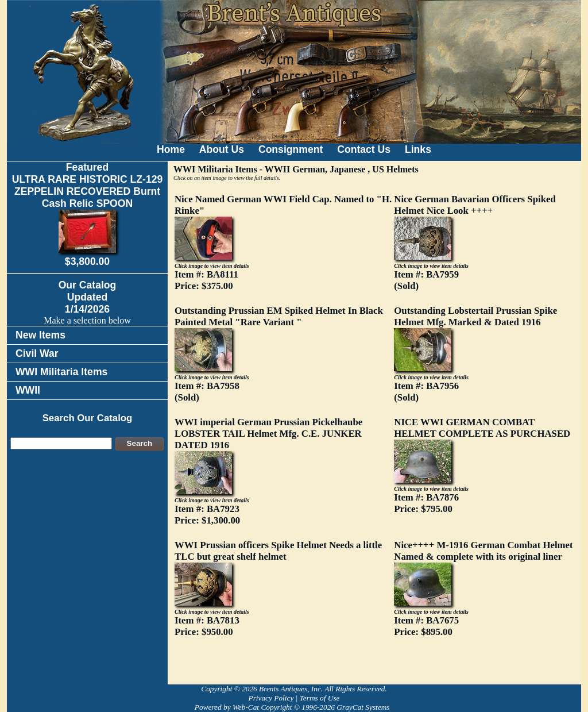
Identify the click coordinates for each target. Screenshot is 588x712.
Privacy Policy (271, 698)
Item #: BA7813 (207, 626)
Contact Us (364, 149)
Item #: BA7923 (207, 515)
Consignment (291, 149)
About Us (222, 149)
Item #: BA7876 (426, 503)
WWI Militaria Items (61, 372)
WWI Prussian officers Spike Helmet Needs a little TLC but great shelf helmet (278, 551)
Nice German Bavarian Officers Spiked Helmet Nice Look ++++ (475, 205)
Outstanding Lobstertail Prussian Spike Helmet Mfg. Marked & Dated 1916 (475, 316)
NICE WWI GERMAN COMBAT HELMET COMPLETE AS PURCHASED (482, 428)
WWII (28, 390)
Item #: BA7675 (426, 626)
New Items (40, 335)
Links (418, 149)
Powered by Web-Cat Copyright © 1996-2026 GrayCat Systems (294, 707)
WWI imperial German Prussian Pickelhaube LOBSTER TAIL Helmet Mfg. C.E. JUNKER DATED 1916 (268, 434)
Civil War (37, 353)
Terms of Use (320, 698)
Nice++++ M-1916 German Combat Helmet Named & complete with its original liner (483, 551)
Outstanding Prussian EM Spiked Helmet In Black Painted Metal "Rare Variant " (279, 316)
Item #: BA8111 (206, 280)
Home (171, 149)
